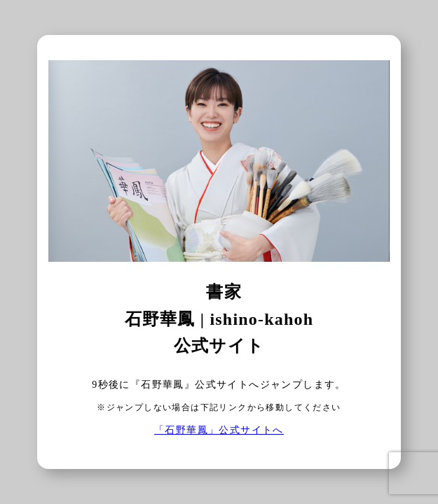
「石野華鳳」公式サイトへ (219, 430)
